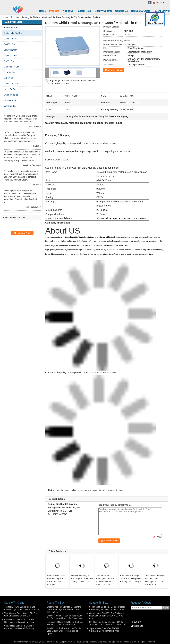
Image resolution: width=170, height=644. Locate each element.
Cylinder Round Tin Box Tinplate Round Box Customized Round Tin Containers (65, 617)
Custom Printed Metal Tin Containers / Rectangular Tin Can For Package (155, 580)
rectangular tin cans (114, 490)
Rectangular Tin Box (31, 17)
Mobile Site (137, 626)
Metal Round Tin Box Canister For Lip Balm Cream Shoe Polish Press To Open (64, 631)
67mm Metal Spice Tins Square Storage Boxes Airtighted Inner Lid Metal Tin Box (107, 608)
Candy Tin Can (10, 50)
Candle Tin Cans (11, 84)
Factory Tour (84, 11)
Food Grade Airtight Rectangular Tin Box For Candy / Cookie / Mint (82, 579)
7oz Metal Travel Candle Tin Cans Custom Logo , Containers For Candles (22, 608)
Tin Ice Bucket (10, 100)
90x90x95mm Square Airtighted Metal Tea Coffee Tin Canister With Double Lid (107, 623)
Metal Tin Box (10, 106)
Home (42, 11)
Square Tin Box (11, 39)
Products (54, 11)
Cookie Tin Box (10, 56)
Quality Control (103, 11)
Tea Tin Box (9, 61)
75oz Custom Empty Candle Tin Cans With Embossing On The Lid (21, 615)
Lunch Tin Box (10, 89)
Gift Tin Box (9, 78)
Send (166, 608)
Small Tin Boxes (11, 95)
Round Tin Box (10, 28)
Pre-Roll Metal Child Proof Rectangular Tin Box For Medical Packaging (56, 580)
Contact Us (121, 11)
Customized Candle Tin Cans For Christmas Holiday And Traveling (19, 621)
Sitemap (136, 622)
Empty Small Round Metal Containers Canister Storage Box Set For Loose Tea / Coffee (64, 609)
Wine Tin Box (10, 72)
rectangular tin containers (92, 490)
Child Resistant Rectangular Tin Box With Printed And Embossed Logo (105, 580)
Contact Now (115, 70)
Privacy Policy (19, 642)
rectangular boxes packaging (66, 490)
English (160, 3)
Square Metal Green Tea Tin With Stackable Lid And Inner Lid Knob (104, 630)
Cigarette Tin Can (11, 67)
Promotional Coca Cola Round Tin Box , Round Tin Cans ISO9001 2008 (65, 623)
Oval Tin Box (9, 44)
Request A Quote (141, 11)
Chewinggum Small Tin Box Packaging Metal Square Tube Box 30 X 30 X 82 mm (107, 616)
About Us (68, 11)
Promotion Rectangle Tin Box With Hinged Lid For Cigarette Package (131, 579)
